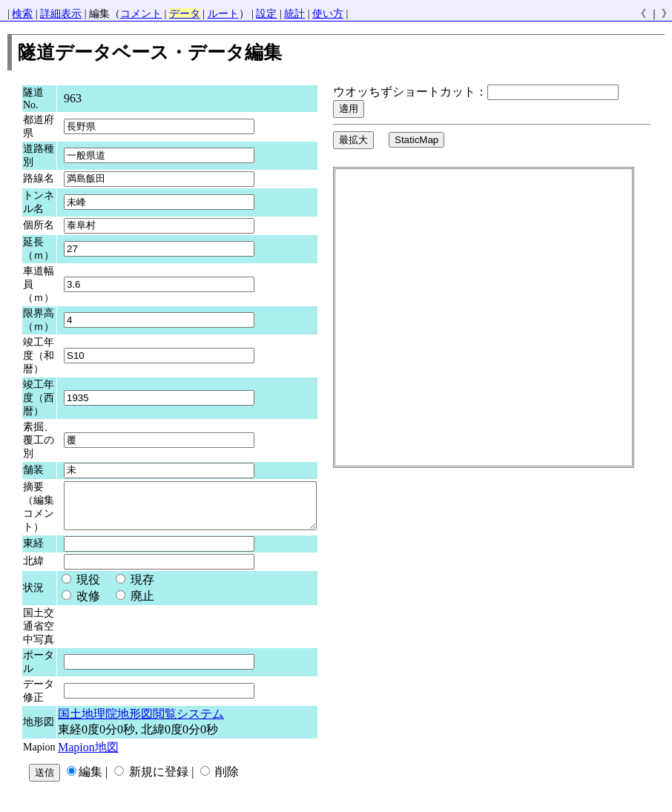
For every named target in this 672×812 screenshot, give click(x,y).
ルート (223, 14)
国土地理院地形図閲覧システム (141, 721)
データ (185, 14)
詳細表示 (61, 14)
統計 (294, 14)
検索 (22, 14)
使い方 (328, 14)
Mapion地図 (88, 755)
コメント (141, 14)
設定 (266, 14)
